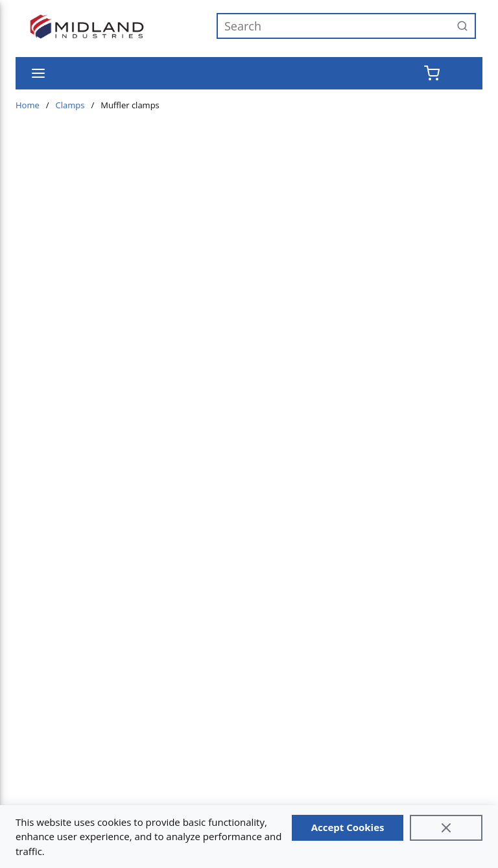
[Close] (446, 828)
